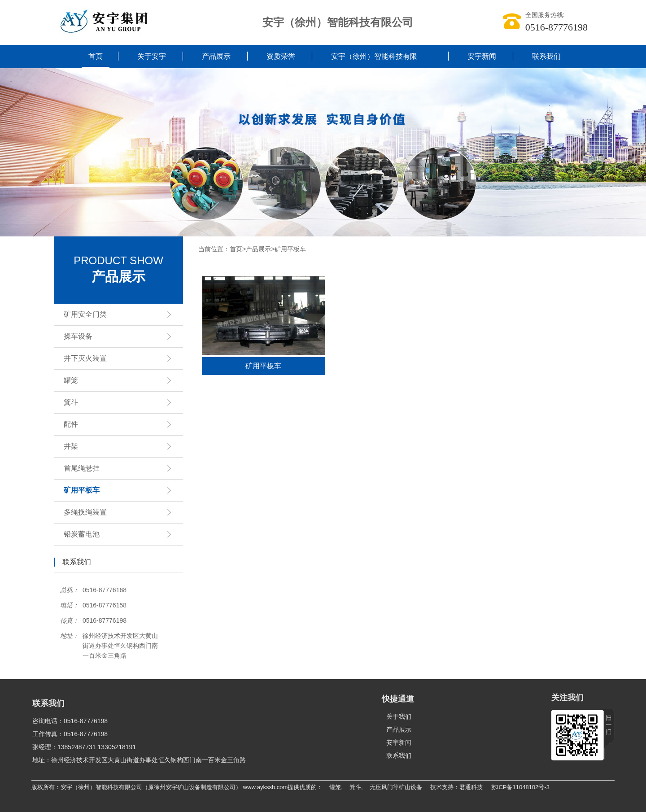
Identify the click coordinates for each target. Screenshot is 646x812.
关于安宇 (152, 56)
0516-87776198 (557, 27)
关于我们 (399, 716)
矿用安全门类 (120, 314)
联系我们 (546, 56)
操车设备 (120, 336)
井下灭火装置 (120, 358)
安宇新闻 (482, 56)
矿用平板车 (120, 490)
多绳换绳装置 (120, 512)
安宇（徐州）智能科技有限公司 (374, 68)
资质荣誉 (281, 56)
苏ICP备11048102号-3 (520, 787)
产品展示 (216, 56)
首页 (96, 56)
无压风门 (381, 787)
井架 (120, 446)
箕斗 (120, 402)
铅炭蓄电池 (120, 534)
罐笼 (120, 380)
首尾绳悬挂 (120, 468)
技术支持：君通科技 (456, 787)
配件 (120, 424)
